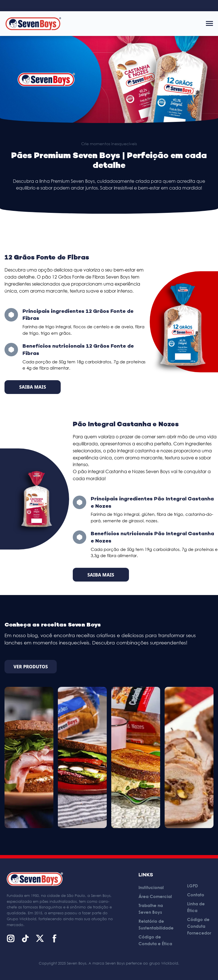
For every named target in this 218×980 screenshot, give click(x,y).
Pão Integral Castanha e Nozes (126, 425)
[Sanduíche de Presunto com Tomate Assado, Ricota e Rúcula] (29, 757)
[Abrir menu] (209, 23)
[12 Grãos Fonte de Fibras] (182, 322)
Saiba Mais (32, 387)
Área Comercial (155, 896)
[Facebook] (54, 938)
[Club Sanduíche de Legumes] (82, 757)
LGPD (193, 886)
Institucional (151, 887)
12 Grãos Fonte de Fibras (47, 258)
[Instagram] (11, 938)
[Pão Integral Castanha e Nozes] (36, 499)
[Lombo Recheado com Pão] (189, 757)
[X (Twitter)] (40, 938)
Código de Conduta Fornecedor (199, 926)
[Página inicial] (33, 23)
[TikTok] (25, 938)
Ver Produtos (31, 667)
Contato (196, 895)
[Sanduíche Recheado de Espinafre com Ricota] (136, 757)
